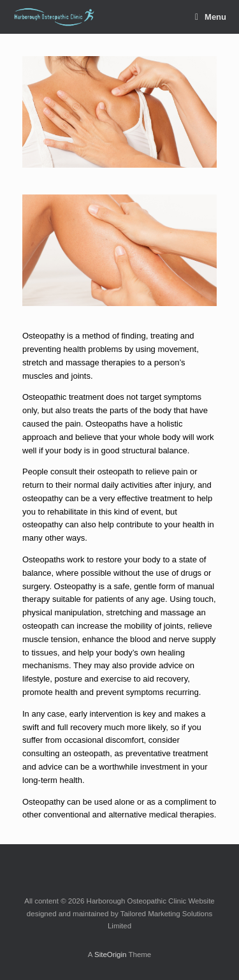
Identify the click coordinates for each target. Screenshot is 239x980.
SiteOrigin (111, 954)
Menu (211, 17)
